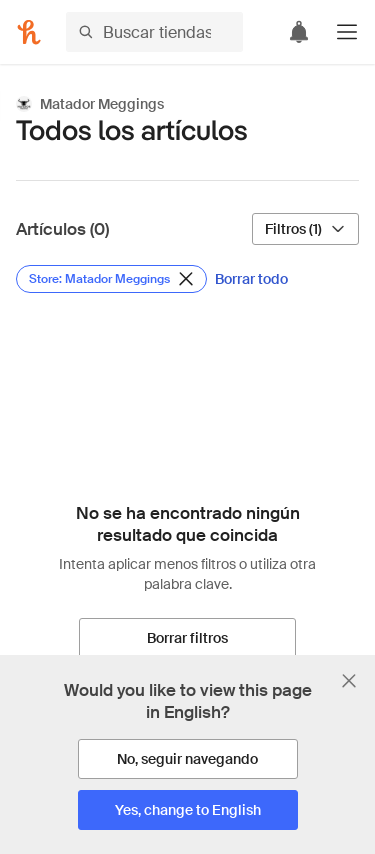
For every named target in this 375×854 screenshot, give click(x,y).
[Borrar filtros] (187, 638)
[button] (347, 32)
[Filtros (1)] (305, 229)
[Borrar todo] (251, 279)
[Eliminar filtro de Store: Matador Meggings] (111, 279)
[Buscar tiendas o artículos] (154, 32)
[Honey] (29, 32)
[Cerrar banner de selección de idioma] (349, 681)
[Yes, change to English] (188, 810)
